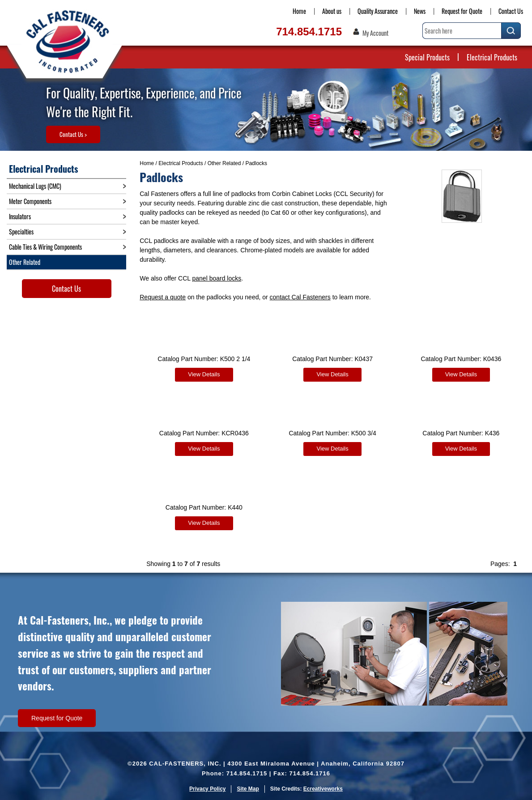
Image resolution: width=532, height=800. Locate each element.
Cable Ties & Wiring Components (45, 247)
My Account (375, 33)
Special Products (427, 57)
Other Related (224, 163)
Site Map (248, 789)
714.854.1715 (309, 32)
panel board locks (217, 278)
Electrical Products (492, 57)
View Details (204, 374)
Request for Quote (462, 11)
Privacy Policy (207, 789)
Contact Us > (73, 134)
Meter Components (30, 201)
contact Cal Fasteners (300, 297)
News (420, 11)
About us (332, 11)
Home (299, 11)
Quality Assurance (378, 11)
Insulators (20, 216)
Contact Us (511, 11)
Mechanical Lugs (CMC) (35, 186)
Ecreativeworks (323, 789)
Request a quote (163, 297)
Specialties (21, 232)
